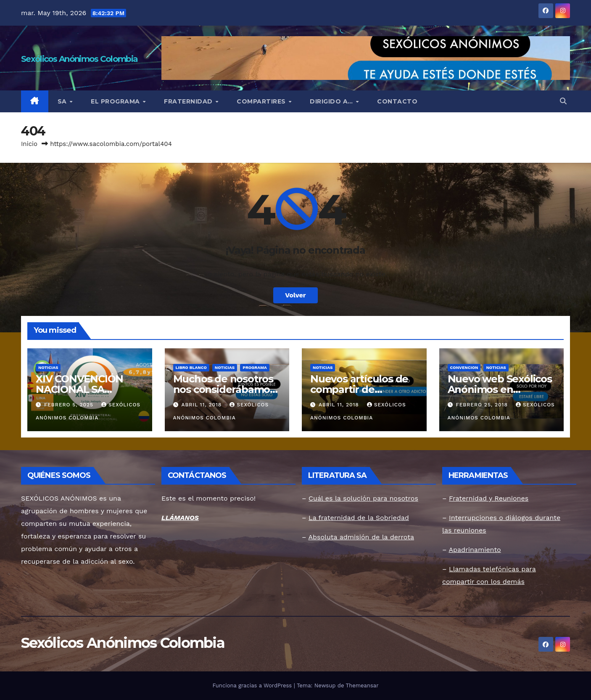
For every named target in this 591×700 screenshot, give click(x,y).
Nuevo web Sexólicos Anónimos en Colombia (500, 389)
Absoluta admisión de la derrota (361, 537)
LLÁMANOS (180, 518)
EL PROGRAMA (116, 101)
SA (63, 101)
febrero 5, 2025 (70, 405)
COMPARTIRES (262, 101)
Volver (295, 295)
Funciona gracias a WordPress (253, 685)
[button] (563, 101)
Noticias (48, 367)
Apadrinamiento (475, 550)
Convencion (464, 367)
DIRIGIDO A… (332, 101)
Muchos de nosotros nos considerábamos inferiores (224, 389)
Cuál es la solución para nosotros (363, 498)
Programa (255, 367)
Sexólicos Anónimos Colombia (79, 59)
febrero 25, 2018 (483, 405)
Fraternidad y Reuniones (489, 498)
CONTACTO (397, 101)
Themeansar (362, 685)
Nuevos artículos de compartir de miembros (359, 389)
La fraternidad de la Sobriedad (359, 518)
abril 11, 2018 (202, 405)
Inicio (29, 144)
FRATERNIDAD (189, 101)
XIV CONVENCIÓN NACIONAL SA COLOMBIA (79, 389)
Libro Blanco (191, 367)
